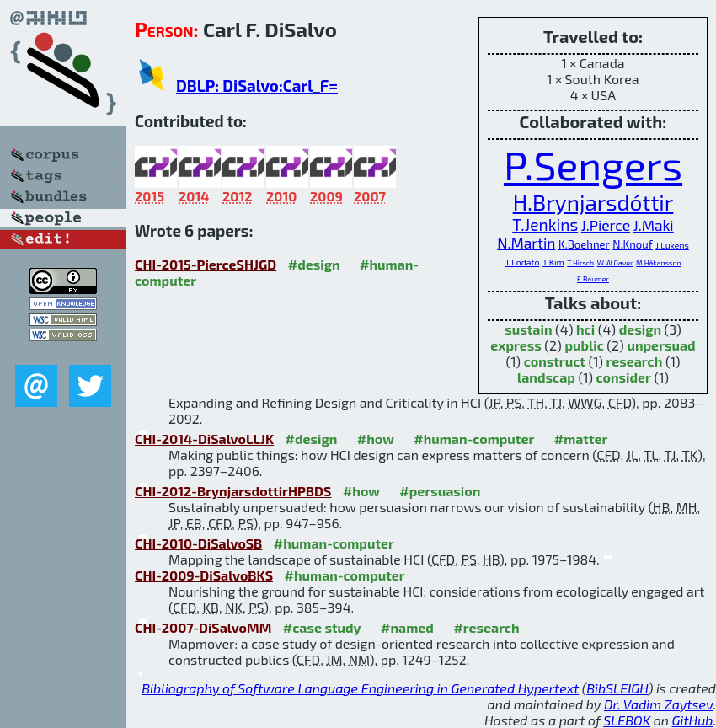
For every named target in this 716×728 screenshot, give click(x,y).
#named (407, 627)
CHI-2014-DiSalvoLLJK (204, 439)
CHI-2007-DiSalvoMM (203, 627)
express (516, 345)
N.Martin (526, 243)
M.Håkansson (658, 262)
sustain (528, 329)
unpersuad (661, 345)
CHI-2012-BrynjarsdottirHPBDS (233, 491)
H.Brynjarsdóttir (593, 202)
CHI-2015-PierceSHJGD (206, 264)
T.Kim (553, 262)
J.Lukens (672, 245)
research (635, 361)
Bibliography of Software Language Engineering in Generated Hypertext (360, 688)
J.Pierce (606, 225)
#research (486, 627)
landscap (546, 377)
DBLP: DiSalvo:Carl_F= (257, 86)
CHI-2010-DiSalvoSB (198, 543)
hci (585, 329)
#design (314, 264)
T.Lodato (522, 262)
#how (376, 439)
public (584, 345)
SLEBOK (627, 720)
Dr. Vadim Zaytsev (658, 704)
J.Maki (654, 225)
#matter (581, 439)
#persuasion (440, 491)
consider (624, 377)
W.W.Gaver (615, 262)
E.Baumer (593, 278)
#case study (322, 627)
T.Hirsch (580, 262)
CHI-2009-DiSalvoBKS (204, 575)
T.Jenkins (545, 225)
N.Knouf (632, 244)
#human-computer (474, 439)
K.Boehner (584, 244)
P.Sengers (593, 164)
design (640, 329)
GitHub (693, 720)
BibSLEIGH (617, 688)
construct (555, 361)
